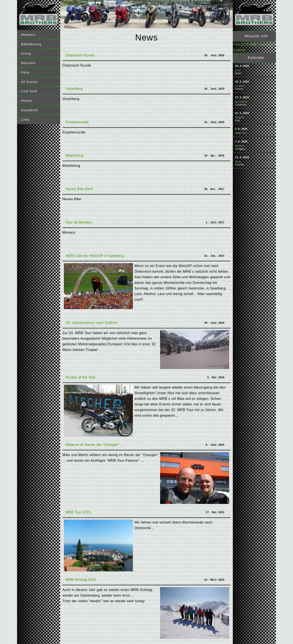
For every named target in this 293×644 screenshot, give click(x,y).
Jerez (238, 70)
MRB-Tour (241, 133)
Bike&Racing (32, 44)
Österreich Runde (80, 55)
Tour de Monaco (79, 222)
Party (26, 72)
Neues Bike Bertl (79, 189)
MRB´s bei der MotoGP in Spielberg (95, 256)
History (27, 99)
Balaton (240, 146)
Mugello (240, 117)
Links (26, 117)
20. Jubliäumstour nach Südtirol (91, 323)
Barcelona (241, 102)
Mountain (29, 62)
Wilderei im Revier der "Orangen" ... (95, 445)
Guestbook (30, 108)
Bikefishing (75, 156)
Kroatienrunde (77, 122)
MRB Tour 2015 (78, 512)
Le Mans (240, 86)
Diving (26, 53)
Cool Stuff (29, 90)
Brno (238, 162)
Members (29, 35)
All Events (30, 81)
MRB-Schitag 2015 (81, 580)
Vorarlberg (74, 89)
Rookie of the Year (81, 377)
